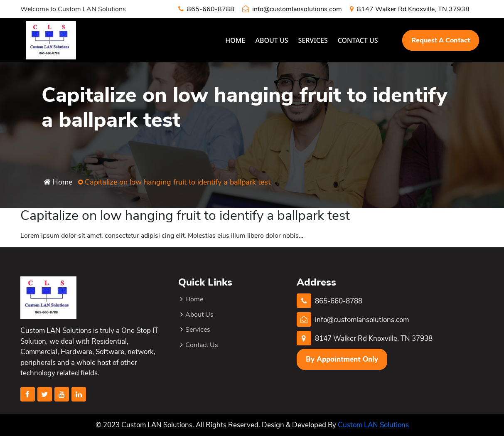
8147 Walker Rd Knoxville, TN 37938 (410, 9)
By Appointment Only (342, 359)
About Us (272, 40)
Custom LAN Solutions (373, 425)
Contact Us (358, 40)
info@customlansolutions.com (292, 9)
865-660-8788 (206, 9)
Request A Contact (441, 40)
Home (235, 40)
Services (313, 40)
